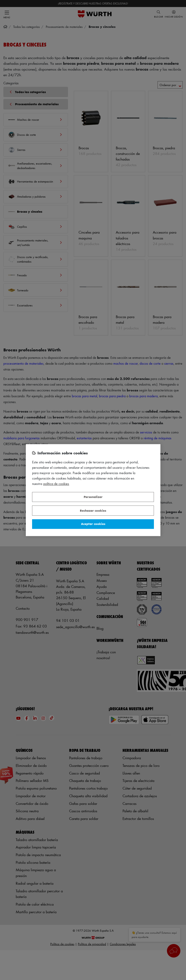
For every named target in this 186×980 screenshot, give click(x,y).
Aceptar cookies (93, 524)
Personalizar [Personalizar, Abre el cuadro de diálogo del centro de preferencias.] (93, 497)
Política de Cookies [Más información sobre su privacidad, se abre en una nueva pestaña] (56, 484)
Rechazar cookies (93, 510)
